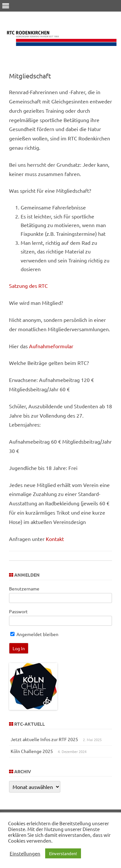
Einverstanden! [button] (63, 853)
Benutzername (24, 589)
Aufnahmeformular (51, 346)
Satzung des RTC (28, 286)
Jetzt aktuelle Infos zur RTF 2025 (44, 739)
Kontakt (54, 539)
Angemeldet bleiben (34, 634)
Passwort (18, 611)
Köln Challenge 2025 (32, 751)
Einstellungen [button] (25, 854)
